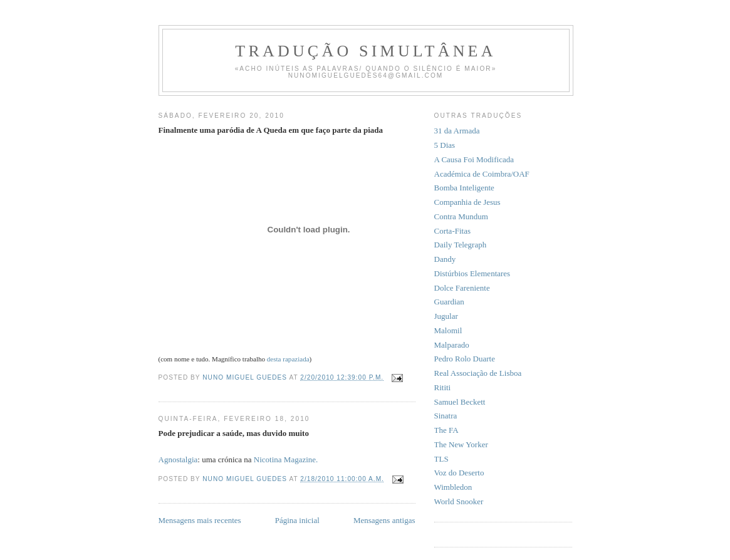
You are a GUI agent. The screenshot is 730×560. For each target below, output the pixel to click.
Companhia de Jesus (467, 202)
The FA (446, 430)
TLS (441, 459)
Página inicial (297, 520)
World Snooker (459, 501)
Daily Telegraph (461, 245)
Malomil (448, 330)
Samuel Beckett (460, 402)
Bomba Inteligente (464, 188)
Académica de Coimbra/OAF (482, 174)
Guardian (449, 302)
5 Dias (445, 145)
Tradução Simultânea (365, 51)
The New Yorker (461, 444)
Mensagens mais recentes (200, 520)
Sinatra (446, 416)
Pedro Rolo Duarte (465, 359)
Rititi (443, 387)
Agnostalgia (178, 459)
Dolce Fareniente (462, 288)
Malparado (452, 345)
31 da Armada (457, 131)
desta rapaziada (288, 359)
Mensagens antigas (384, 520)
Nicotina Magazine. (286, 459)
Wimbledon (453, 487)
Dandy (445, 259)
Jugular (446, 316)
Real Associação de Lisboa (478, 373)
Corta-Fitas (453, 231)
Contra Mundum (461, 216)
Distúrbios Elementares (472, 273)
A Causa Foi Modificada (474, 159)
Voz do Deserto (459, 473)
